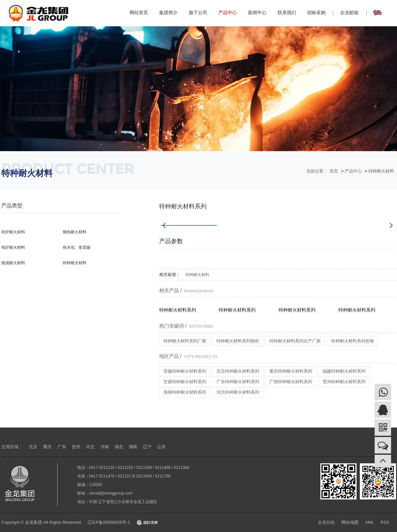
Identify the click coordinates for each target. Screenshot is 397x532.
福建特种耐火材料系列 (344, 371)
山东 (161, 447)
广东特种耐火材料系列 (238, 382)
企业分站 (326, 522)
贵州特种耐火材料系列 (344, 382)
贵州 (76, 447)
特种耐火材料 (381, 171)
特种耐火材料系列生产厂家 (295, 341)
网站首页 (139, 12)
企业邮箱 (349, 12)
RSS (385, 522)
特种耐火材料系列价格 (353, 341)
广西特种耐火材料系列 (291, 382)
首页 (334, 171)
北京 (33, 447)
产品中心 (228, 12)
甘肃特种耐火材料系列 (185, 382)
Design (147, 522)
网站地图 (350, 522)
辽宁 (147, 447)
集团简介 (168, 12)
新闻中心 (257, 12)
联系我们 (287, 12)
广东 (62, 447)
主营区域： (12, 447)
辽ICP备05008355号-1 (109, 522)
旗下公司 (198, 12)
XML (370, 522)
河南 (105, 447)
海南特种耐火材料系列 (185, 392)
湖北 (119, 447)
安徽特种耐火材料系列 (185, 371)
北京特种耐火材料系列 (238, 371)
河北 (90, 447)
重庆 (47, 447)
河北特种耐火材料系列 (238, 392)
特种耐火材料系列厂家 (185, 341)
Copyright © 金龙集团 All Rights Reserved (41, 522)
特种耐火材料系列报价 (238, 341)
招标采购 (316, 12)
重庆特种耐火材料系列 (291, 371)
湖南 (133, 447)
